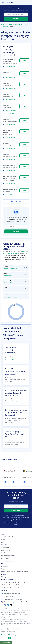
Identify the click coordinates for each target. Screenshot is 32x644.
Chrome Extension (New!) (9, 561)
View (24, 60)
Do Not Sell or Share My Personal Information (15, 572)
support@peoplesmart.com (11, 594)
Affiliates (4, 540)
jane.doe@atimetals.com (10, 269)
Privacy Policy (11, 519)
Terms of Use (5, 635)
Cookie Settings (6, 642)
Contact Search (6, 548)
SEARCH (16, 19)
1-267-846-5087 (7, 596)
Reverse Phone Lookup (8, 556)
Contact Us (5, 566)
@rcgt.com (9, 195)
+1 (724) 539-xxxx (10, 114)
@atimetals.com (10, 67)
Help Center (5, 569)
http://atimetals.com (11, 360)
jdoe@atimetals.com (9, 283)
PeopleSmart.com (12, 521)
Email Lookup (5, 558)
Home (3, 25)
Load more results (16, 201)
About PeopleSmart (7, 537)
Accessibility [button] (6, 638)
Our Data (4, 553)
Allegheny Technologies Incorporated (15, 26)
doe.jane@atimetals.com (10, 290)
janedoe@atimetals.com (10, 297)
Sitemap (4, 577)
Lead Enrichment (6, 550)
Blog (3, 542)
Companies (9, 25)
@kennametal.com (11, 110)
